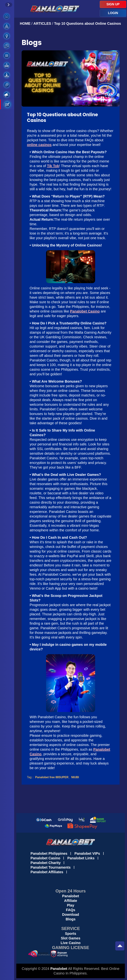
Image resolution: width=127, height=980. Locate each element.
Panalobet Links (81, 858)
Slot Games (70, 938)
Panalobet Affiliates (47, 872)
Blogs (71, 919)
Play (71, 905)
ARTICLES (42, 23)
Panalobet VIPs (87, 853)
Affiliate (71, 901)
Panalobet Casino (45, 858)
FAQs (70, 910)
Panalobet (71, 896)
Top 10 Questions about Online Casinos (87, 23)
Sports (71, 934)
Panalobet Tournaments (50, 867)
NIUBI (75, 777)
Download (71, 915)
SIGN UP (113, 4)
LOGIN (113, 13)
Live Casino (70, 943)
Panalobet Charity (46, 863)
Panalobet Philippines (49, 853)
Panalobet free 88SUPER (52, 777)
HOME (26, 23)
